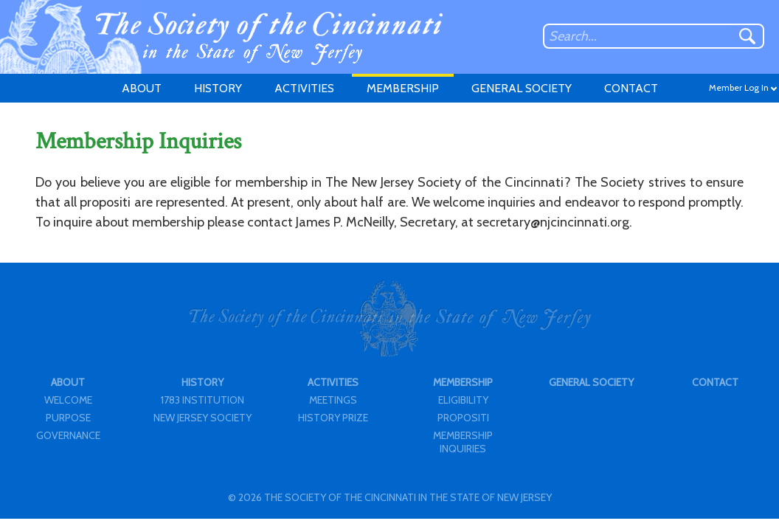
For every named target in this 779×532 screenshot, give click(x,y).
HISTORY (218, 88)
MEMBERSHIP (403, 88)
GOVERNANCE (68, 435)
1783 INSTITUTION (202, 400)
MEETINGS (333, 400)
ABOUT (142, 88)
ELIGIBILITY (463, 400)
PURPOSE (68, 418)
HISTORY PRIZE (333, 418)
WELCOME (68, 400)
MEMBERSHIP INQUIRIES (463, 442)
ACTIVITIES (304, 88)
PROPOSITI (463, 418)
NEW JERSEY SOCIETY (202, 418)
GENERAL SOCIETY (522, 88)
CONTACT (631, 88)
